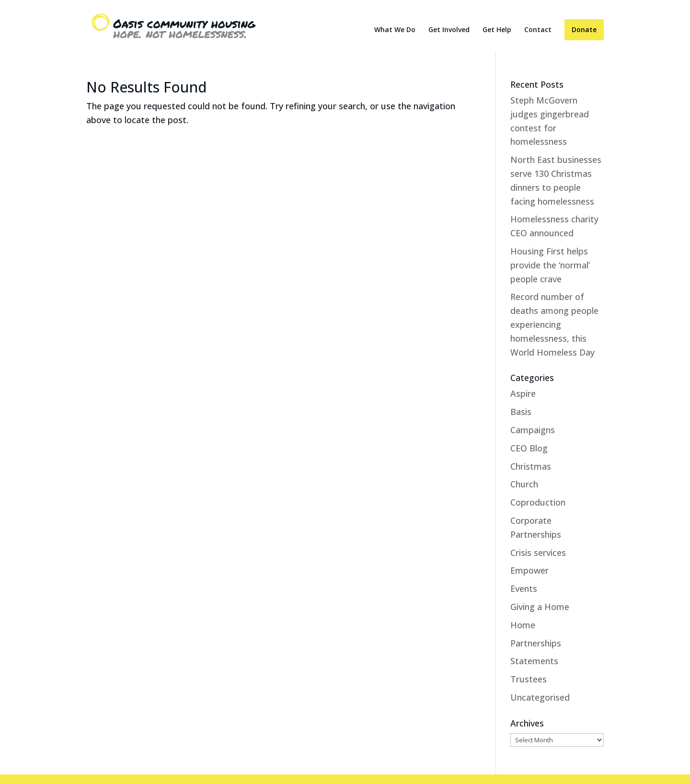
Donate (584, 29)
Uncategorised (540, 697)
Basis (521, 412)
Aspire (523, 393)
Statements (534, 661)
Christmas (531, 466)
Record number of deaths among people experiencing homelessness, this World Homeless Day (554, 324)
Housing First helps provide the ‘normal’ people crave (550, 265)
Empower (529, 570)
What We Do (395, 30)
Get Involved (449, 30)
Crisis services (538, 553)
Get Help (497, 30)
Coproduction (538, 502)
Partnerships (536, 643)
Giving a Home (540, 607)
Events (524, 588)
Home (523, 625)
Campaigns (533, 430)
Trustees (529, 679)
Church (524, 484)
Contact (538, 30)
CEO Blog (529, 448)
